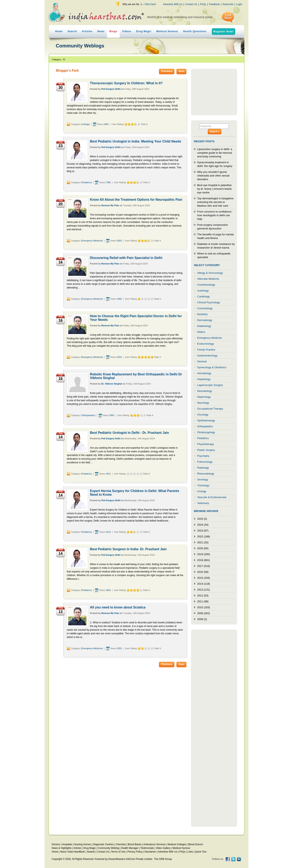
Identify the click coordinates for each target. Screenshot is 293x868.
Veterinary (203, 503)
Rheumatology (206, 474)
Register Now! (223, 31)
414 (108, 532)
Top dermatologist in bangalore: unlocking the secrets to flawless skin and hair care (216, 202)
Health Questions (195, 31)
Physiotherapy (206, 444)
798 (108, 182)
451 (108, 474)
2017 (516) (204, 566)
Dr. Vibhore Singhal (112, 384)
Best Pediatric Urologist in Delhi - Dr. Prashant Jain (130, 433)
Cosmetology (205, 308)
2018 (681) (204, 560)
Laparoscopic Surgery (210, 385)
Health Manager (130, 848)
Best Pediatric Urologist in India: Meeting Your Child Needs (136, 141)
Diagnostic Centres (103, 844)
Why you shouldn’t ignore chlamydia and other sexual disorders (213, 176)
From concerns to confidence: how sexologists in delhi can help (215, 215)
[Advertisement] (214, 92)
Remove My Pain (110, 205)
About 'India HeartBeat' (73, 852)
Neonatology (205, 391)
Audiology (203, 291)
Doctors (56, 844)
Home (59, 31)
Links (190, 852)
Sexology (203, 479)
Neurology (203, 403)
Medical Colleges (177, 844)
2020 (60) (203, 548)
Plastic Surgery (206, 450)
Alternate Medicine (208, 279)
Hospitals (67, 844)
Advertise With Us (173, 4)
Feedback (214, 4)
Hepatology (204, 379)
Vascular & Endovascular (212, 497)
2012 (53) (203, 596)
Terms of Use (118, 852)
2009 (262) (204, 613)
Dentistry (202, 314)
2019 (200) (204, 554)
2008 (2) (202, 619)
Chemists (121, 844)
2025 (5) (202, 519)
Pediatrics (86, 182)
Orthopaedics (88, 415)
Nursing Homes (83, 844)
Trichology (203, 485)
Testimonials (147, 848)
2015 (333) (204, 578)
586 (112, 415)
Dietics (201, 332)
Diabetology (204, 326)
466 (106, 124)
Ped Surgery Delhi (111, 89)
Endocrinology (206, 344)
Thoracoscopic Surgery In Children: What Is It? (126, 83)
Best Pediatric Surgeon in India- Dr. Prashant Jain (128, 549)
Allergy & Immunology (210, 273)
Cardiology (203, 296)
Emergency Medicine (92, 241)
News (101, 31)
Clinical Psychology (209, 302)
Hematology (204, 373)
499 (119, 299)
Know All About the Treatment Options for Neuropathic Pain (136, 200)
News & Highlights (62, 848)
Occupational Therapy (210, 409)
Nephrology (204, 397)
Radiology (203, 468)
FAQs (203, 4)
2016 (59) (203, 572)
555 (119, 648)
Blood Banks (135, 844)
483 (108, 590)
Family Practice (206, 350)
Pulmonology (205, 462)
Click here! (150, 4)
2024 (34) (203, 525)
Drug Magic (144, 31)
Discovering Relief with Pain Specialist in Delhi (126, 258)
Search (72, 31)
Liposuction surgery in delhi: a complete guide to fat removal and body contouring (215, 153)
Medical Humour (167, 31)
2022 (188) (204, 536)
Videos (127, 31)
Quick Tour (201, 852)
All (64, 59)
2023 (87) (203, 531)
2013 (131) (204, 590)
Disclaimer (150, 852)
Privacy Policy (135, 852)
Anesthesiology (206, 285)
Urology (85, 124)
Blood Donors (196, 844)
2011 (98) (203, 601)
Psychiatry (203, 456)
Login (239, 4)
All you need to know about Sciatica (118, 607)
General (202, 361)
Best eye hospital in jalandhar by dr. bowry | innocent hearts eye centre (214, 189)
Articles (87, 31)
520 (119, 357)
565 (119, 241)
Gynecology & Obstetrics (212, 367)
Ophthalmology (206, 420)
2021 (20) (203, 542)
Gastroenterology (207, 356)
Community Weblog (108, 848)
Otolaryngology (206, 432)
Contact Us (191, 4)
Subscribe (228, 4)
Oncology (203, 415)
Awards (91, 852)
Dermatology (205, 320)
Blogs (113, 31)
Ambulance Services (154, 844)
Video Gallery (163, 848)
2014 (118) (204, 584)
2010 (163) (204, 607)
